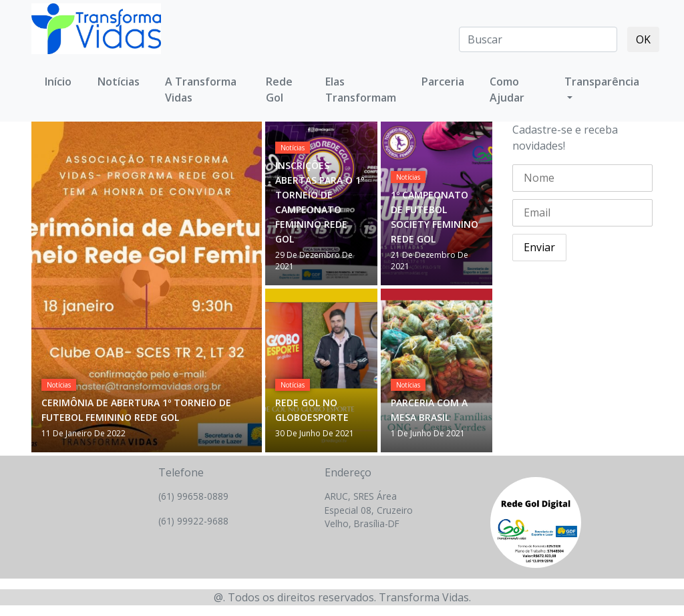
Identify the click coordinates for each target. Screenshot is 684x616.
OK (643, 39)
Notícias (59, 385)
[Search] (538, 39)
